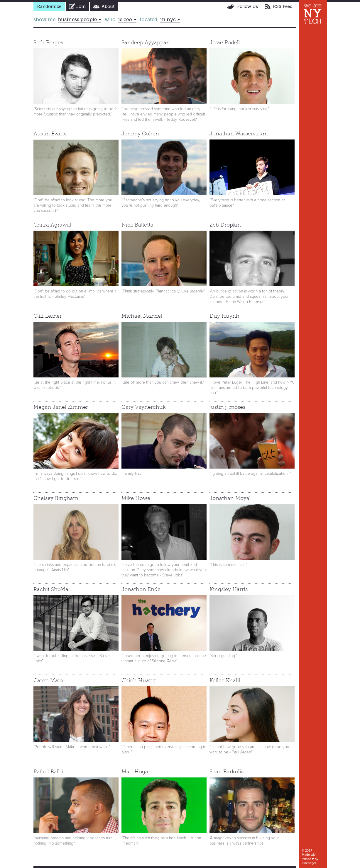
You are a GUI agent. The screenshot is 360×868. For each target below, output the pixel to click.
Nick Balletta (137, 225)
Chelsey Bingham (56, 498)
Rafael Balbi (48, 772)
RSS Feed (283, 6)
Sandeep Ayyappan (146, 42)
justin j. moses (227, 407)
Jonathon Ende (141, 589)
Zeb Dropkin (225, 225)
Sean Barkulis (227, 772)
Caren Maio (48, 680)
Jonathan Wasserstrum (239, 134)
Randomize (49, 6)
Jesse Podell (225, 42)
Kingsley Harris (229, 589)
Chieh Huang (139, 680)
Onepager (309, 863)
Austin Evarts (50, 134)
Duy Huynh (224, 316)
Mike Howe (136, 498)
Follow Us (247, 6)
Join (81, 6)
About (108, 6)
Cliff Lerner (48, 316)
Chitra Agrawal (52, 225)
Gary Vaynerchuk (144, 407)
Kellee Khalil (225, 680)
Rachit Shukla (51, 589)
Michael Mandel (142, 316)
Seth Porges (48, 42)
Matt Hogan (137, 772)
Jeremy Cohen (140, 134)
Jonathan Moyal (230, 498)
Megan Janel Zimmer (61, 407)
